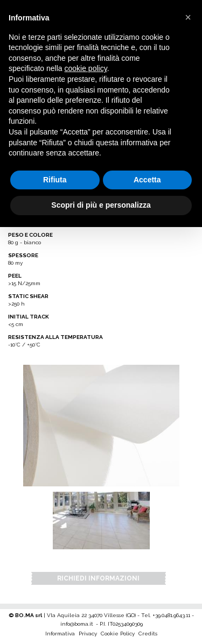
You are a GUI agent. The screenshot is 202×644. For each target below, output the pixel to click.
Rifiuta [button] (55, 180)
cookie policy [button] (86, 68)
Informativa (60, 634)
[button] (188, 17)
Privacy (88, 634)
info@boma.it (77, 624)
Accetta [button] (147, 180)
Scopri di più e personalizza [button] (101, 205)
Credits (148, 634)
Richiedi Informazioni (98, 578)
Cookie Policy (118, 634)
